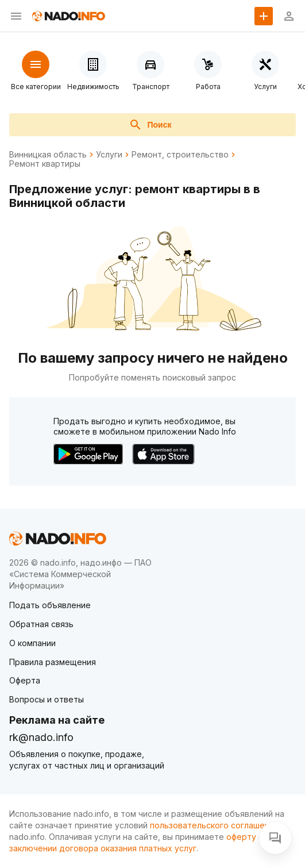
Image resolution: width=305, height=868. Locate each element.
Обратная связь (41, 624)
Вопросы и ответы (47, 699)
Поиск (150, 125)
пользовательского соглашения (214, 825)
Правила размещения (53, 662)
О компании (32, 643)
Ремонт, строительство (180, 155)
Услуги (109, 155)
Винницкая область (48, 155)
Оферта (25, 680)
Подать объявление (50, 605)
